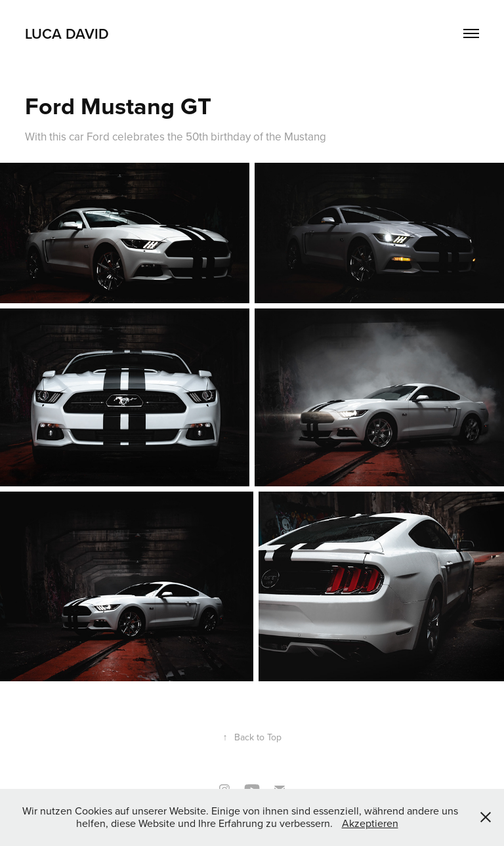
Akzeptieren (370, 823)
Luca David (67, 33)
